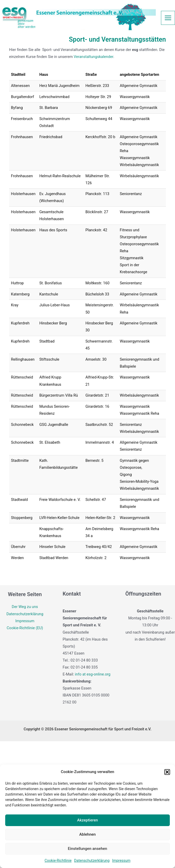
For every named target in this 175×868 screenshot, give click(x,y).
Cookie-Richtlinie (58, 860)
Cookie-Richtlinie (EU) (25, 628)
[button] (167, 772)
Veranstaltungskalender (93, 57)
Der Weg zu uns (25, 607)
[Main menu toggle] (168, 18)
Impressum (121, 860)
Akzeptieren (88, 820)
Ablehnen (87, 834)
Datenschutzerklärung (92, 860)
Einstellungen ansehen (87, 849)
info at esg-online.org (93, 674)
